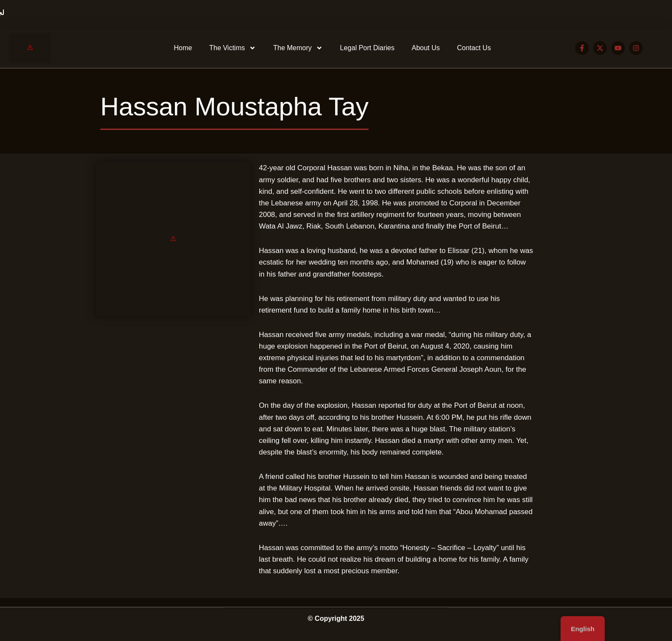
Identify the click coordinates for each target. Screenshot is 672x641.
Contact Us (474, 48)
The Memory (298, 48)
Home (183, 48)
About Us (426, 48)
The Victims (232, 48)
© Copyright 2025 (336, 618)
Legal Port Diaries (367, 48)
